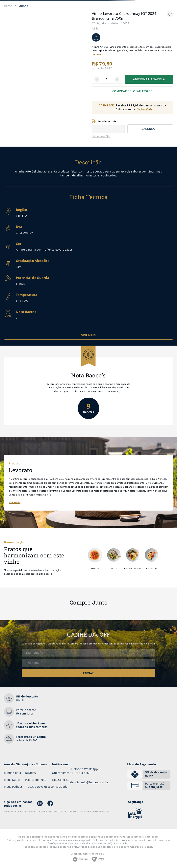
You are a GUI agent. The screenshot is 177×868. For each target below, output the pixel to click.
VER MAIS (88, 335)
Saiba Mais (145, 109)
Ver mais (15, 502)
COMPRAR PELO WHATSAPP (133, 91)
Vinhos (23, 6)
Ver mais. (98, 54)
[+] (117, 79)
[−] (97, 79)
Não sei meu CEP (101, 136)
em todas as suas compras (32, 725)
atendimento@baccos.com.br (89, 782)
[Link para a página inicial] (8, 6)
